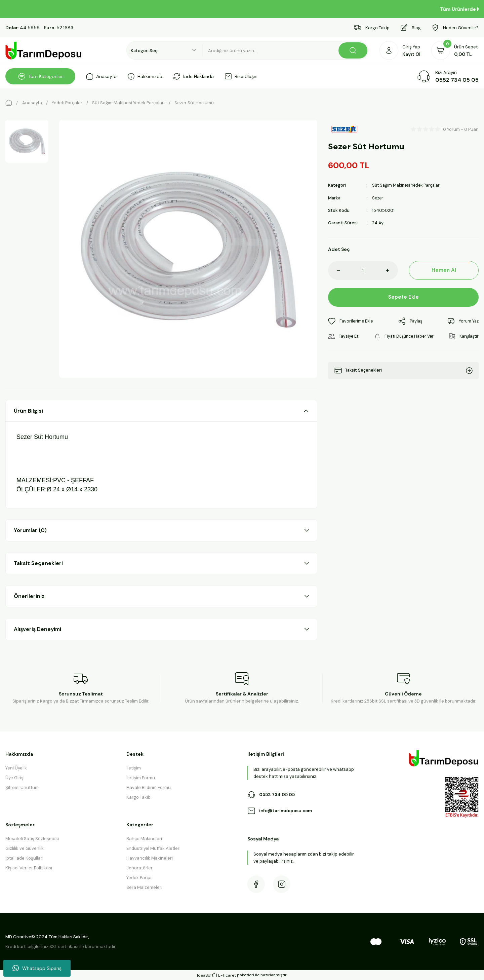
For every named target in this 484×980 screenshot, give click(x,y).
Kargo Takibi (139, 797)
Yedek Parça (139, 878)
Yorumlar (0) (30, 530)
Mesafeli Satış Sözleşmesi (32, 839)
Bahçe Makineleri (144, 839)
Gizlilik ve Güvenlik (25, 848)
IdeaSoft (206, 975)
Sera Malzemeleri (144, 887)
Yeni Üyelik (16, 768)
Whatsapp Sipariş (37, 968)
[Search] (286, 50)
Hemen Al (444, 270)
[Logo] (44, 51)
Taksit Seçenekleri (38, 563)
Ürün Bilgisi (28, 411)
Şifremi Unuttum (22, 787)
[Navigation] (40, 76)
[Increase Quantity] (392, 270)
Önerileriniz (29, 596)
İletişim (134, 768)
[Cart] (455, 50)
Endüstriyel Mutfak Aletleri (153, 848)
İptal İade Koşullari (24, 858)
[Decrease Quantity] (334, 270)
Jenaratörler (139, 868)
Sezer (378, 198)
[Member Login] (400, 50)
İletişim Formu (141, 778)
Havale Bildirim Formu (149, 787)
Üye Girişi (15, 778)
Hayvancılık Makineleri (150, 858)
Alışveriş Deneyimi (37, 629)
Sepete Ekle (403, 297)
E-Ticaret (227, 975)
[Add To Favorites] (351, 321)
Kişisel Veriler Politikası (29, 868)
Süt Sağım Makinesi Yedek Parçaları (408, 185)
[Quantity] (363, 270)
